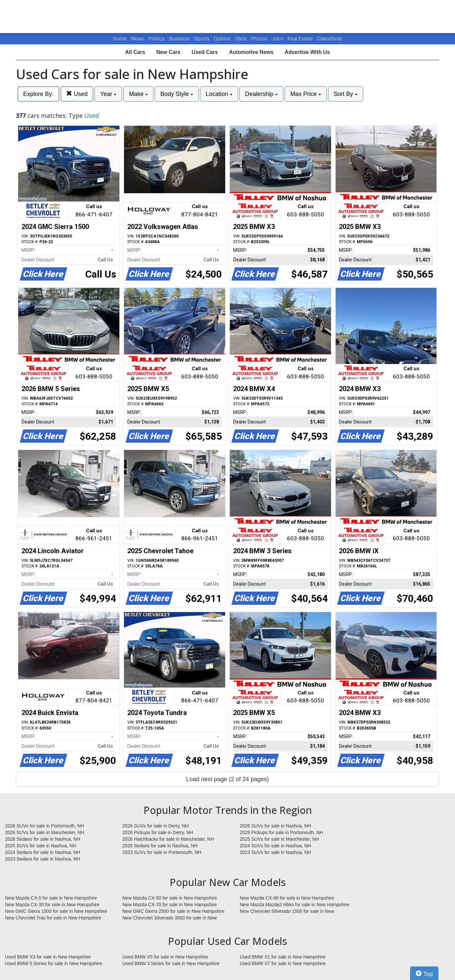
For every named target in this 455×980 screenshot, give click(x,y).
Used (77, 94)
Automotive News (251, 52)
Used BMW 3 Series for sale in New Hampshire (171, 963)
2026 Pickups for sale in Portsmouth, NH (281, 832)
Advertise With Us (307, 52)
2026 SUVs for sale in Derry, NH (155, 826)
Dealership (261, 94)
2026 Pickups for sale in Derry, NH (158, 832)
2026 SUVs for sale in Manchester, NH (45, 832)
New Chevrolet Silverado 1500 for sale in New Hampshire (287, 912)
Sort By (346, 94)
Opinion (223, 39)
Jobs (278, 39)
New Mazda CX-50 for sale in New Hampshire (170, 898)
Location (219, 94)
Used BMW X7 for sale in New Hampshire (283, 963)
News (138, 39)
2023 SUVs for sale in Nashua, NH (275, 852)
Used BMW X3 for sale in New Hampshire (48, 957)
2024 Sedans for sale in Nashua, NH (42, 852)
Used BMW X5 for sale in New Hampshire (165, 957)
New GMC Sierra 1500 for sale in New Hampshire (56, 911)
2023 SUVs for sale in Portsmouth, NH (162, 852)
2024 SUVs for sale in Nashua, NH (275, 846)
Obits (242, 39)
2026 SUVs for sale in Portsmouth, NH (44, 826)
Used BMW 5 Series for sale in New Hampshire (54, 963)
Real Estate (301, 39)
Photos (260, 39)
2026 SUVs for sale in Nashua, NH (275, 826)
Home (120, 39)
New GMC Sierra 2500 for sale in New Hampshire (173, 911)
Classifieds (330, 39)
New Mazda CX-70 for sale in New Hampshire (170, 905)
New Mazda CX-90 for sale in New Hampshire (287, 898)
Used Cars (205, 52)
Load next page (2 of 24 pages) (227, 779)
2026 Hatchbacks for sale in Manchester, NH (168, 839)
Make (138, 94)
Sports (202, 39)
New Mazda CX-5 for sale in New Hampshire (51, 898)
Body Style (177, 94)
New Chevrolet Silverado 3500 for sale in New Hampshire (170, 918)
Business (180, 39)
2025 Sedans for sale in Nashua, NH (160, 846)
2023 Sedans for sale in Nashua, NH (42, 859)
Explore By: (38, 94)
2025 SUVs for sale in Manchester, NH (279, 839)
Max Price (306, 94)
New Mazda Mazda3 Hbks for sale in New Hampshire (294, 905)
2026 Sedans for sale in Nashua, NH (42, 839)
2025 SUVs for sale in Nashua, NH (41, 846)
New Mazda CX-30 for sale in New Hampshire (52, 905)
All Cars (135, 52)
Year (108, 94)
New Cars (168, 52)
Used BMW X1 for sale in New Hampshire (283, 957)
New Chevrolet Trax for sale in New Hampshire (53, 918)
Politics (157, 39)
